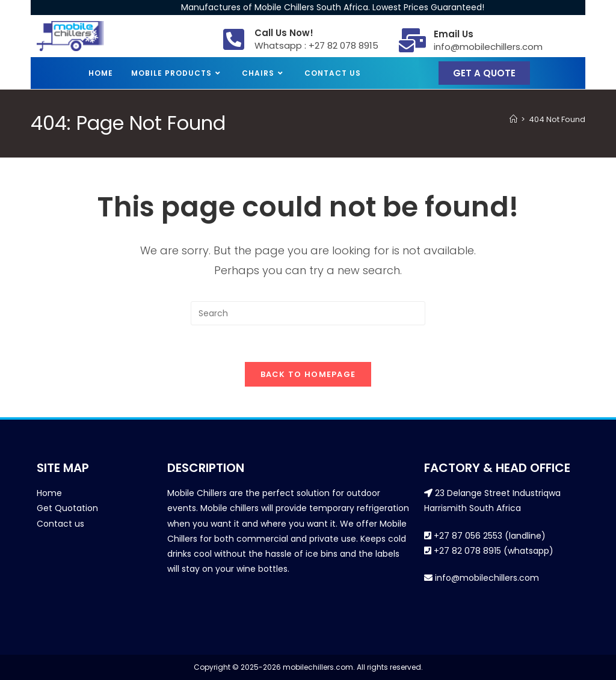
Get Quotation (67, 508)
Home (49, 493)
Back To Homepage (308, 374)
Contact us (60, 524)
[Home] (513, 119)
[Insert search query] (308, 313)
